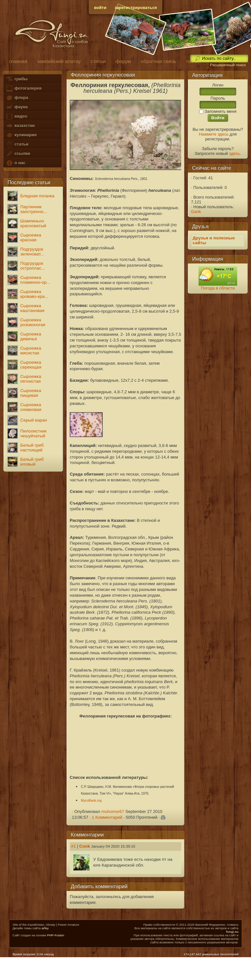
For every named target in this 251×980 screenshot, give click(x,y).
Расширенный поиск (228, 65)
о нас (15, 163)
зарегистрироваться (136, 8)
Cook (84, 846)
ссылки (18, 154)
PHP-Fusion (56, 935)
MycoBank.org (91, 801)
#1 (74, 846)
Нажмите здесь (214, 134)
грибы (17, 79)
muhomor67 (113, 811)
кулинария (21, 135)
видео (16, 116)
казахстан (20, 126)
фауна (17, 107)
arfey (45, 928)
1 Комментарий (107, 817)
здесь (235, 153)
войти (100, 8)
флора (17, 98)
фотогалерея (23, 89)
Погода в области (218, 288)
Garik (196, 212)
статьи (17, 144)
